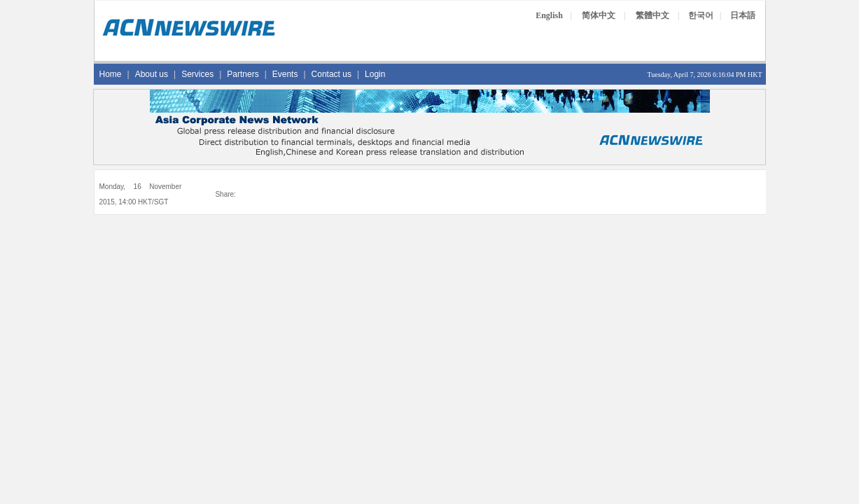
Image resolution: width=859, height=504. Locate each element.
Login (375, 74)
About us (152, 74)
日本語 (743, 15)
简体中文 (599, 15)
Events (285, 74)
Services (197, 74)
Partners (243, 74)
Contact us (331, 74)
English (549, 15)
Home (111, 74)
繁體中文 (652, 15)
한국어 (701, 15)
